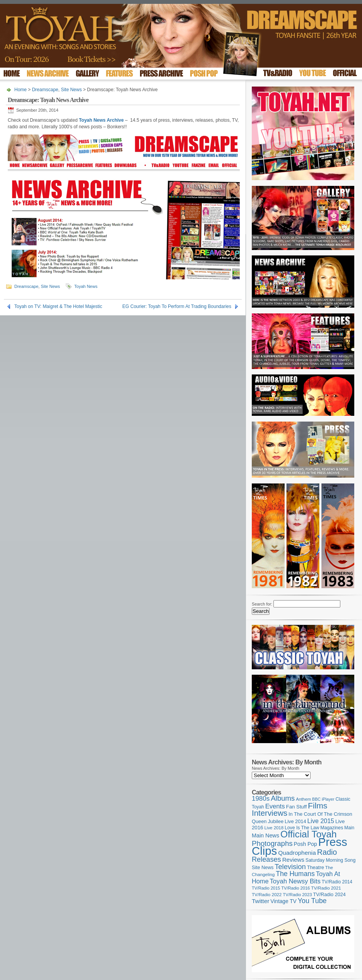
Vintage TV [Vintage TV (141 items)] (283, 901)
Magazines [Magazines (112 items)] (332, 828)
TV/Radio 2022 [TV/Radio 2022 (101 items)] (267, 895)
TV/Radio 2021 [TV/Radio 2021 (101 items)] (326, 888)
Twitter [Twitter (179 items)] (260, 901)
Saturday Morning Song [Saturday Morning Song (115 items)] (331, 860)
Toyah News (86, 286)
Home (20, 90)
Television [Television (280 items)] (290, 867)
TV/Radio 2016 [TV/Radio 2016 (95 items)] (295, 888)
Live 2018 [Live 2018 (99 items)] (274, 828)
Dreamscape (45, 90)
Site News (71, 90)
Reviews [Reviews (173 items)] (293, 860)
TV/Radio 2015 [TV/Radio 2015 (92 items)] (266, 888)
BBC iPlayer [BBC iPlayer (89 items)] (323, 799)
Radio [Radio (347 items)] (327, 852)
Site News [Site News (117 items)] (263, 868)
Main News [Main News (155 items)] (266, 835)
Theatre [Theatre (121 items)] (316, 867)
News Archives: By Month (276, 768)
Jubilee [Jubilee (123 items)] (276, 821)
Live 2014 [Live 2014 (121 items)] (295, 821)
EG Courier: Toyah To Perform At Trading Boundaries (177, 306)
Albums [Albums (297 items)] (283, 798)
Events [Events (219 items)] (275, 806)
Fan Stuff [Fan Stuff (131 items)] (297, 807)
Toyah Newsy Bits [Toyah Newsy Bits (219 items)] (295, 881)
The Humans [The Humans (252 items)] (295, 874)
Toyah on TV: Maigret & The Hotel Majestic (58, 306)
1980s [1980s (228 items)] (261, 799)
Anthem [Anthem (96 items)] (303, 799)
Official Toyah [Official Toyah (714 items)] (309, 834)
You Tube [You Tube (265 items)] (312, 901)
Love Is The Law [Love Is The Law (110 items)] (302, 828)
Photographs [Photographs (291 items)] (272, 843)
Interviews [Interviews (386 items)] (270, 813)
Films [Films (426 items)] (318, 806)
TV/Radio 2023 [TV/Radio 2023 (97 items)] (297, 895)
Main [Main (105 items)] (349, 828)
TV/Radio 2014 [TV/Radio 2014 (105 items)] (337, 882)
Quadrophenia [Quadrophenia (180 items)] (297, 853)
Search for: (262, 604)
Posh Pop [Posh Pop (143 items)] (306, 844)
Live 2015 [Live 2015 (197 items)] (321, 821)
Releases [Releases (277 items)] (266, 859)
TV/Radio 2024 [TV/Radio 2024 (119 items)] (329, 895)
